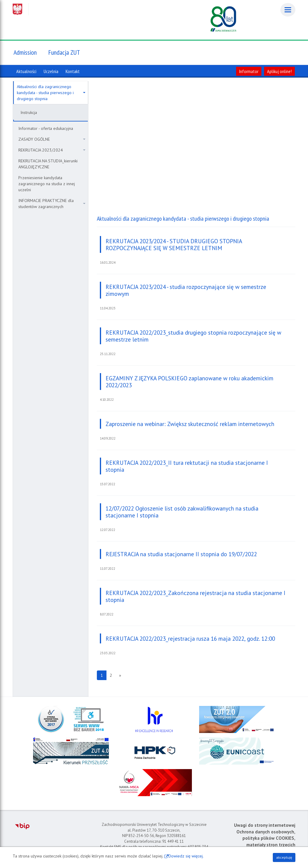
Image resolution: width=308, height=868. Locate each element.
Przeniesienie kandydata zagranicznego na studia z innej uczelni (47, 184)
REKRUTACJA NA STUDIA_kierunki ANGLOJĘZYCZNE (48, 164)
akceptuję (284, 857)
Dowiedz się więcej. (186, 856)
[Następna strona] (120, 675)
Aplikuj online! (279, 71)
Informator (249, 71)
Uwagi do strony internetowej (265, 825)
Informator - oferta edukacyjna (46, 128)
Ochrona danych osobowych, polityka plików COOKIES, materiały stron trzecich (266, 838)
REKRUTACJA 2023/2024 (52, 150)
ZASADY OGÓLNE (52, 139)
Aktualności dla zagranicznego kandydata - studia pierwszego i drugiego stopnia (51, 93)
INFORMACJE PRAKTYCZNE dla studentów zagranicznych (52, 204)
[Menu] (288, 10)
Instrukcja (29, 112)
